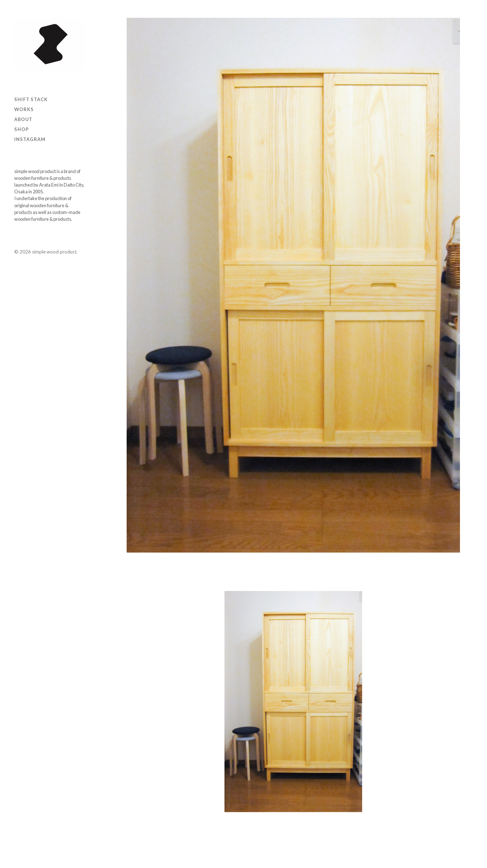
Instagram (30, 139)
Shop (22, 129)
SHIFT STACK (31, 99)
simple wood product (54, 252)
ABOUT (23, 119)
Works (24, 109)
